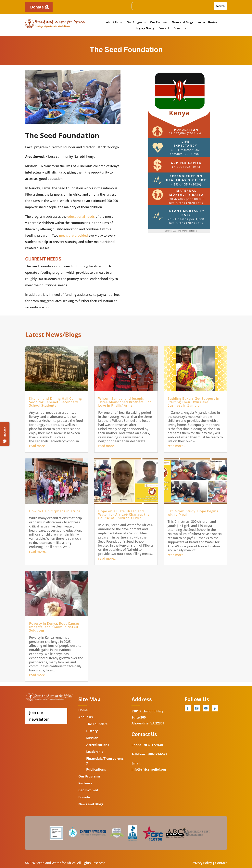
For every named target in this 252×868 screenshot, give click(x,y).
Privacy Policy (202, 863)
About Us (112, 22)
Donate (37, 7)
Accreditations (98, 745)
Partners (85, 783)
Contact (164, 28)
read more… (38, 446)
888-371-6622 (157, 754)
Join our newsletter (39, 716)
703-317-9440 (153, 745)
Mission (92, 738)
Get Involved (88, 790)
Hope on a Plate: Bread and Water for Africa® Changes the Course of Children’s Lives (124, 515)
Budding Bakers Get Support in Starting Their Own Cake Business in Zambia (193, 402)
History (92, 731)
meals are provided (73, 235)
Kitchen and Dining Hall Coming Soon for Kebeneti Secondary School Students (56, 402)
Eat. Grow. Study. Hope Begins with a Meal (193, 513)
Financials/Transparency (105, 760)
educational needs (81, 217)
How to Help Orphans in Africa (55, 511)
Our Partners (159, 22)
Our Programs (136, 22)
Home (83, 710)
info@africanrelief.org (149, 769)
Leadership (95, 752)
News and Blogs (183, 22)
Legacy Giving (145, 28)
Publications (96, 769)
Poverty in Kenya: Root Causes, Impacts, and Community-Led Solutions (55, 627)
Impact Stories (207, 22)
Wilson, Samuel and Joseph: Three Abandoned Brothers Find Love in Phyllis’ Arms (125, 402)
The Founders (97, 724)
